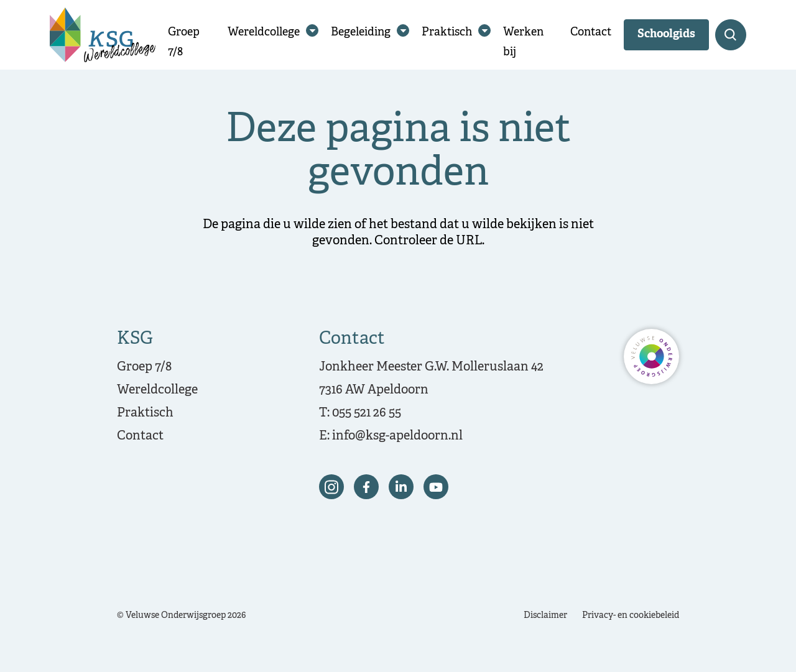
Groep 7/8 (144, 367)
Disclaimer (545, 616)
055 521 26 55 (367, 413)
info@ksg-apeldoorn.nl (397, 436)
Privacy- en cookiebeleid (631, 616)
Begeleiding (361, 33)
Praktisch (447, 33)
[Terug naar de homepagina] (103, 35)
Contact (591, 33)
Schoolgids (666, 35)
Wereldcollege (264, 33)
